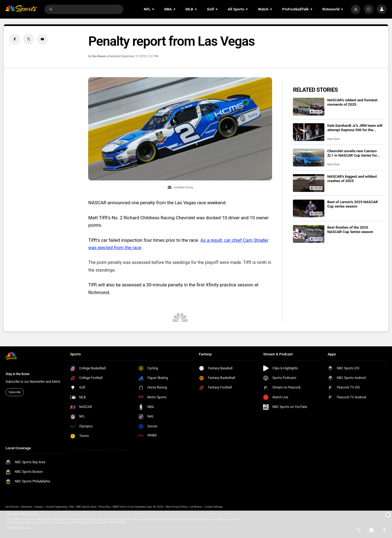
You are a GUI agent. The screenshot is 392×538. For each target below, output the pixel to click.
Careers (39, 507)
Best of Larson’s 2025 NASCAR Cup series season (352, 204)
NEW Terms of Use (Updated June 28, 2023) (138, 507)
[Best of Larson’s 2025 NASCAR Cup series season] (309, 208)
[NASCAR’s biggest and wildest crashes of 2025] (309, 183)
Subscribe (15, 392)
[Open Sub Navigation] (154, 9)
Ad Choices (12, 507)
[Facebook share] (15, 39)
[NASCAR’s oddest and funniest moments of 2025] (309, 107)
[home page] (21, 9)
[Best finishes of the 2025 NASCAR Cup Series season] (309, 234)
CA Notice (196, 507)
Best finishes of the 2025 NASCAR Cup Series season (350, 229)
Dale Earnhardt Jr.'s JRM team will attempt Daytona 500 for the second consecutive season (355, 128)
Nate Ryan (333, 139)
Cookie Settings (214, 507)
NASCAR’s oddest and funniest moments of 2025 (352, 102)
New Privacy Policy (177, 507)
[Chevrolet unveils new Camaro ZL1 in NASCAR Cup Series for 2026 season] (309, 158)
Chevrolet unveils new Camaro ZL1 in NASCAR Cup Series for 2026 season (352, 153)
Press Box (105, 507)
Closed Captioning (56, 507)
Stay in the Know (17, 374)
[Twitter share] (28, 39)
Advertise (27, 507)
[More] (356, 9)
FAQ (72, 507)
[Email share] (42, 39)
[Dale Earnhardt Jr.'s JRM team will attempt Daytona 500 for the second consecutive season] (309, 132)
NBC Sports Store (86, 507)
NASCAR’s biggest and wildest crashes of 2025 (352, 179)
